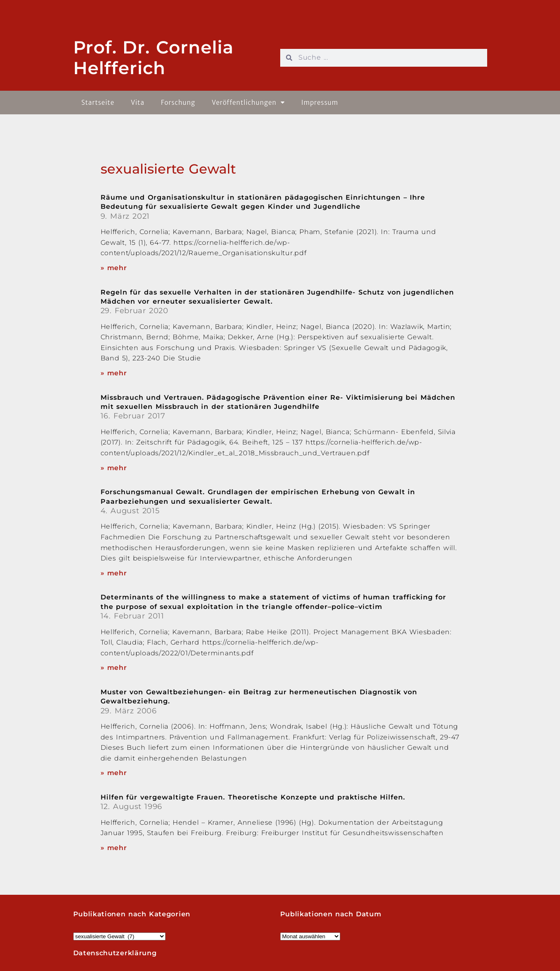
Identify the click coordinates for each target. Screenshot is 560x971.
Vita (138, 103)
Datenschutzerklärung (115, 953)
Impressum (320, 103)
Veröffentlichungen (248, 103)
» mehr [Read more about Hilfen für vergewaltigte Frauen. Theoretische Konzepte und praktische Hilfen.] (114, 848)
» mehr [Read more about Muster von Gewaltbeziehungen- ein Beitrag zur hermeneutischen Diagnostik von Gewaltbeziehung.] (114, 773)
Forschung (178, 103)
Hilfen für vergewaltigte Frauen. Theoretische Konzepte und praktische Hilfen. (253, 797)
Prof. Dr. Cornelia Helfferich (154, 58)
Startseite (98, 103)
